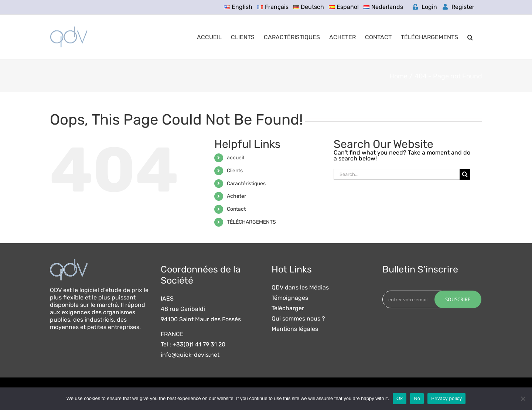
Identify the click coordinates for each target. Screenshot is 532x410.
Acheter (236, 196)
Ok (400, 398)
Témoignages (290, 298)
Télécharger (288, 308)
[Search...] (397, 174)
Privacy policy (446, 398)
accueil (235, 158)
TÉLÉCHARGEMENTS (251, 222)
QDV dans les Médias (300, 288)
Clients (235, 171)
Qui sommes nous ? (298, 319)
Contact (236, 209)
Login (425, 7)
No (417, 398)
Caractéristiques (246, 184)
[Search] (465, 174)
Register (458, 7)
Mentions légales (295, 329)
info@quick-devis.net (190, 355)
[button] (470, 37)
